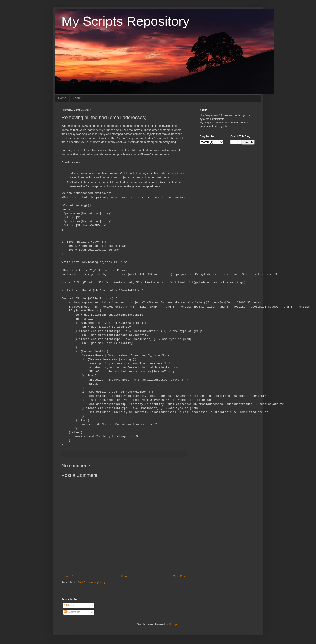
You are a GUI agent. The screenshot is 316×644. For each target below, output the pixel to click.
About (77, 98)
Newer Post (70, 576)
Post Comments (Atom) (91, 583)
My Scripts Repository (126, 21)
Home (62, 98)
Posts (69, 605)
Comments (72, 612)
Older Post (179, 576)
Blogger (174, 624)
